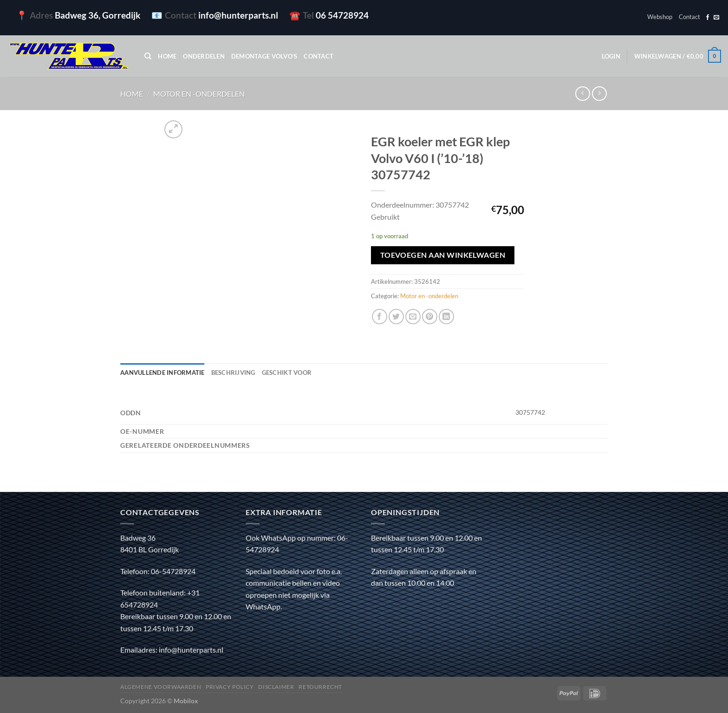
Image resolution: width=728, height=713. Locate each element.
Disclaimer (276, 687)
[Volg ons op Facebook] (708, 18)
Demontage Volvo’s (264, 56)
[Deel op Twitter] (396, 317)
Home (167, 56)
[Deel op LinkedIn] (446, 317)
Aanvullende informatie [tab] (162, 373)
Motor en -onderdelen (199, 94)
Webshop (660, 17)
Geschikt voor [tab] (287, 373)
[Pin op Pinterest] (430, 317)
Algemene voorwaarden (161, 687)
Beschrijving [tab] (233, 373)
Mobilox (186, 701)
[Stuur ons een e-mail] (716, 18)
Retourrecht (320, 687)
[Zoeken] (148, 56)
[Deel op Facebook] (380, 317)
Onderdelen (204, 56)
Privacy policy (230, 687)
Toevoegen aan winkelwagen (443, 255)
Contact (689, 17)
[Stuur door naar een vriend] (413, 317)
